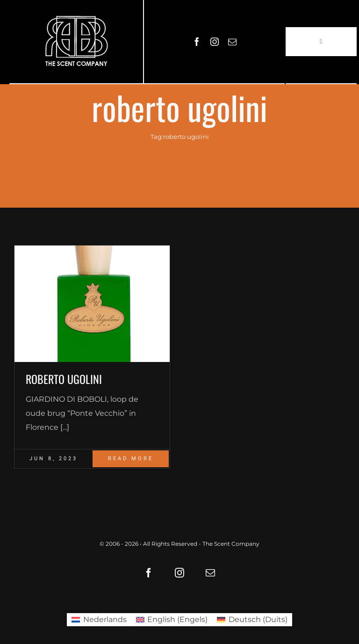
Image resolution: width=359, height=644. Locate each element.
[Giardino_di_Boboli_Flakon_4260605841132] (92, 304)
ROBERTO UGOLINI (64, 379)
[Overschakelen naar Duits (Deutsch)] (252, 620)
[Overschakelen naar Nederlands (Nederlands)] (99, 620)
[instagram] (215, 42)
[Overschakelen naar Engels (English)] (172, 620)
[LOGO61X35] (76, 42)
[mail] (232, 42)
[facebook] (197, 42)
